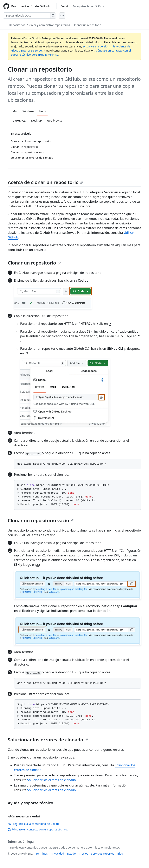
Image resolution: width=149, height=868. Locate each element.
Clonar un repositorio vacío (41, 520)
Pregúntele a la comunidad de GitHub (34, 824)
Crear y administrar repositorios (50, 25)
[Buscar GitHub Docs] (27, 16)
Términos (42, 854)
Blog (120, 854)
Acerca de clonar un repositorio (45, 182)
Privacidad (57, 854)
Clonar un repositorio (88, 25)
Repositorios (17, 25)
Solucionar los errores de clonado (48, 740)
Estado (71, 854)
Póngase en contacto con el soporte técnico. (38, 829)
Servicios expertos (103, 854)
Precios (84, 854)
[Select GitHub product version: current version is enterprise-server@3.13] (83, 6)
